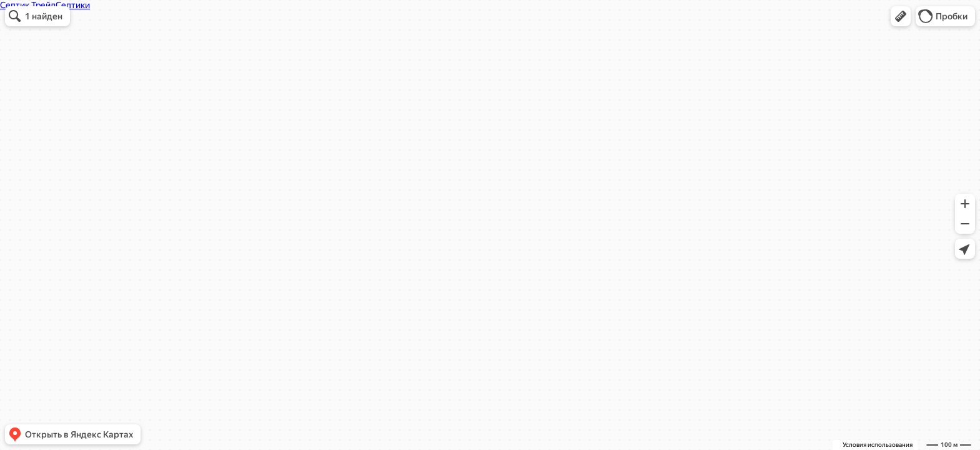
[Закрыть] (598, 42)
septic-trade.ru (424, 158)
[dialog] (483, 130)
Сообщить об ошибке (555, 211)
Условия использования (878, 445)
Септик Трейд (408, 50)
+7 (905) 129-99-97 (422, 141)
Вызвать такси (414, 211)
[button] (901, 16)
